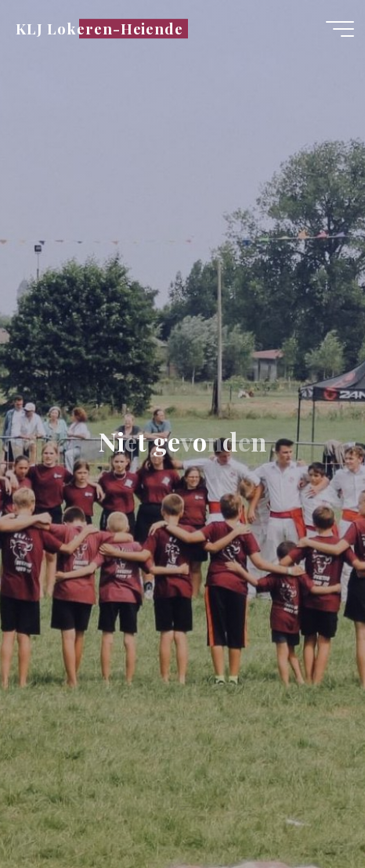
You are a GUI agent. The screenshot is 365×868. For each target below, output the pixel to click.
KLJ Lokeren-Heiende (99, 29)
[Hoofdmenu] (340, 29)
